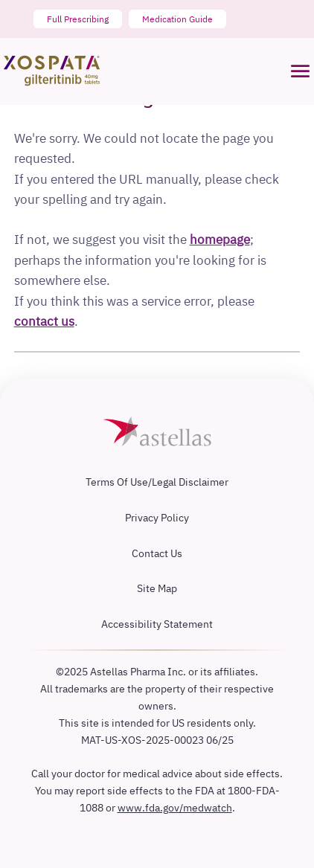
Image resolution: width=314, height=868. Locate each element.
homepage (220, 239)
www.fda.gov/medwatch (175, 807)
